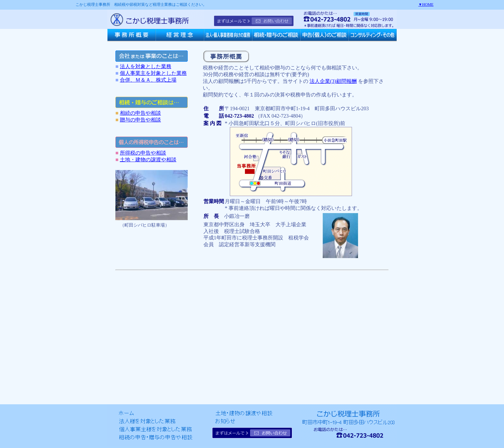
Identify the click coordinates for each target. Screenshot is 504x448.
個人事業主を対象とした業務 (153, 73)
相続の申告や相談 (140, 113)
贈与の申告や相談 (140, 120)
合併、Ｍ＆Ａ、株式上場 (148, 80)
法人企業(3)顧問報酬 (333, 81)
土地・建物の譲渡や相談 (148, 160)
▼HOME (426, 4)
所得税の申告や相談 (143, 153)
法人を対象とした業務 (146, 66)
